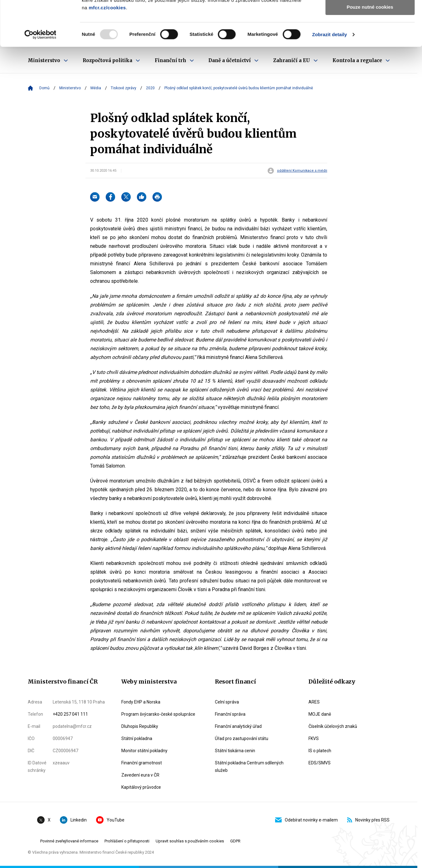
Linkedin (73, 820)
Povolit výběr (370, 34)
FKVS (314, 738)
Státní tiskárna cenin (235, 751)
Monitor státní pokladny (144, 751)
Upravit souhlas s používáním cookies (190, 841)
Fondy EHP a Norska (141, 702)
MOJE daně (320, 714)
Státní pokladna (137, 738)
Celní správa (227, 702)
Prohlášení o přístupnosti (127, 841)
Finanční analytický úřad (238, 726)
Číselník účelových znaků (333, 726)
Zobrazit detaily (330, 79)
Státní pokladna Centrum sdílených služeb (249, 767)
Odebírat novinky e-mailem (306, 820)
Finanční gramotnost (142, 763)
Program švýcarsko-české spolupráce (158, 714)
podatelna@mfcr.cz (72, 726)
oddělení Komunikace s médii (302, 171)
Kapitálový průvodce (141, 787)
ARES (314, 702)
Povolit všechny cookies (370, 15)
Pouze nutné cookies (370, 52)
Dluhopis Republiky (140, 726)
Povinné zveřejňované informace (69, 841)
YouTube (110, 820)
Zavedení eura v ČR (140, 775)
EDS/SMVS (320, 763)
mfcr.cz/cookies (107, 53)
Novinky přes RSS (368, 820)
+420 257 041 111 (70, 714)
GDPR (235, 841)
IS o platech (320, 751)
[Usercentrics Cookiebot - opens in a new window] (40, 80)
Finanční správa (230, 714)
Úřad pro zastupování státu (242, 738)
